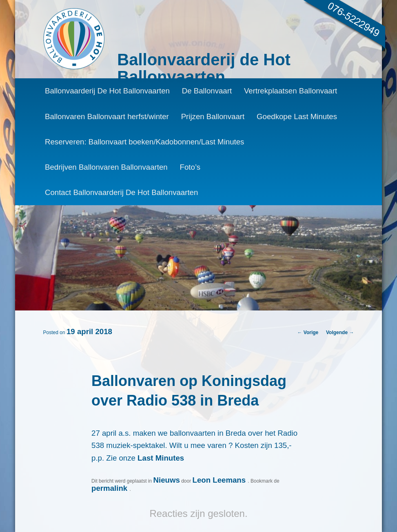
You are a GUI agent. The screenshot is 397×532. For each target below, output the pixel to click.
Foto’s (190, 167)
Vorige (308, 332)
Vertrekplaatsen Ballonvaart (291, 91)
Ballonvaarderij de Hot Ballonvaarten (204, 68)
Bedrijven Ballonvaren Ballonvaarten (106, 167)
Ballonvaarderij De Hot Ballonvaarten (107, 91)
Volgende (340, 332)
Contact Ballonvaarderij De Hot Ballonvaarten (121, 192)
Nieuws (166, 480)
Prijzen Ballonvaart (213, 116)
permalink (110, 488)
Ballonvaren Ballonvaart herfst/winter (107, 116)
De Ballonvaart (207, 91)
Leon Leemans (220, 480)
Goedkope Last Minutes (297, 116)
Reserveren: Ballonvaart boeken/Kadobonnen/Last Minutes (145, 142)
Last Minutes (161, 458)
